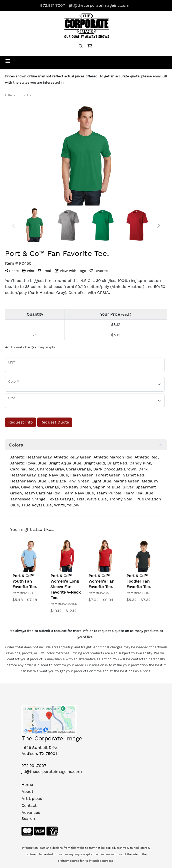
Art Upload (32, 798)
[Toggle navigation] (8, 61)
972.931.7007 (53, 5)
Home (27, 784)
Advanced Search (31, 815)
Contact (29, 805)
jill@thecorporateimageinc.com (99, 5)
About (27, 791)
